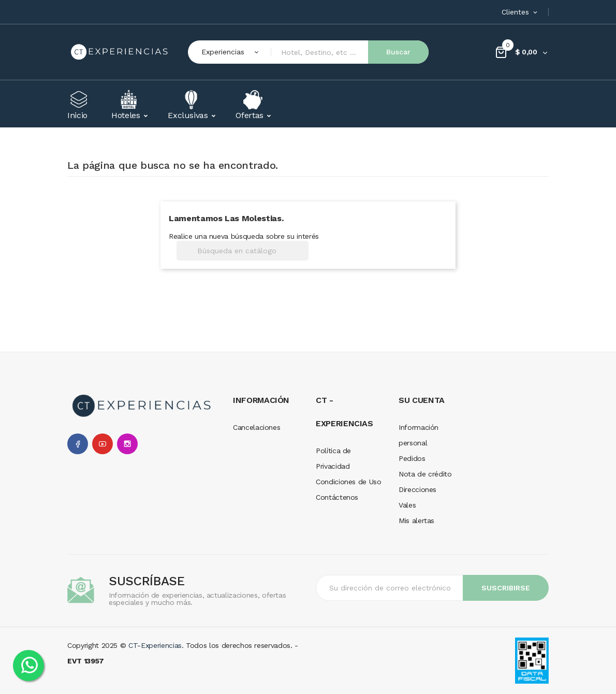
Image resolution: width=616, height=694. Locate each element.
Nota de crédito (425, 474)
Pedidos (412, 458)
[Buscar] (243, 251)
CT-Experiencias (155, 645)
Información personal (419, 435)
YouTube (102, 444)
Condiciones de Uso (349, 482)
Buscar (398, 52)
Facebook (78, 444)
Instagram (127, 444)
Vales (407, 505)
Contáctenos (337, 497)
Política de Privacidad (333, 458)
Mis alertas (416, 520)
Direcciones (417, 489)
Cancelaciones (256, 427)
